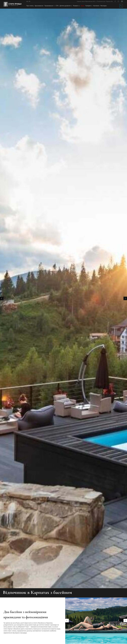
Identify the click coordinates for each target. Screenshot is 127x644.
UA (27, 1)
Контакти (96, 6)
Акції (83, 6)
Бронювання (39, 6)
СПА (57, 6)
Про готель (30, 6)
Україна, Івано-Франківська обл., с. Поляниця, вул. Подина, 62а (95, 1)
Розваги (76, 6)
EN (30, 1)
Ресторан (104, 6)
